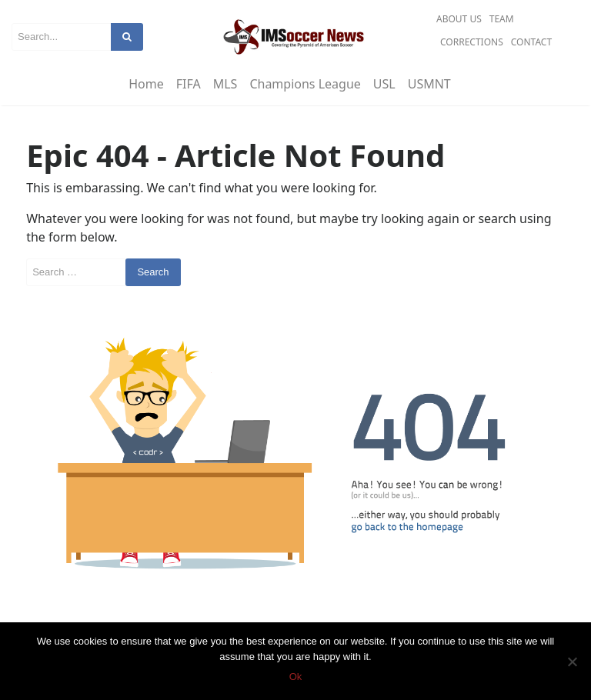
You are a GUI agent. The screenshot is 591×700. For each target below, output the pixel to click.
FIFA (189, 84)
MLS (225, 84)
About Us (459, 19)
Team (502, 19)
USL (384, 84)
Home (146, 84)
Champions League (305, 84)
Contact (531, 42)
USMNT (429, 84)
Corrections (472, 42)
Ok (296, 677)
